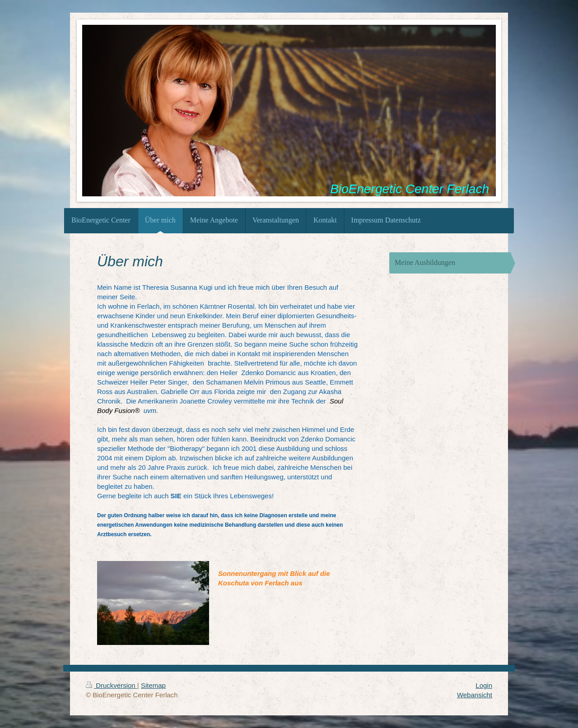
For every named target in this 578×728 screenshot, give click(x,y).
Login (484, 685)
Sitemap (153, 685)
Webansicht (475, 695)
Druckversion (112, 685)
